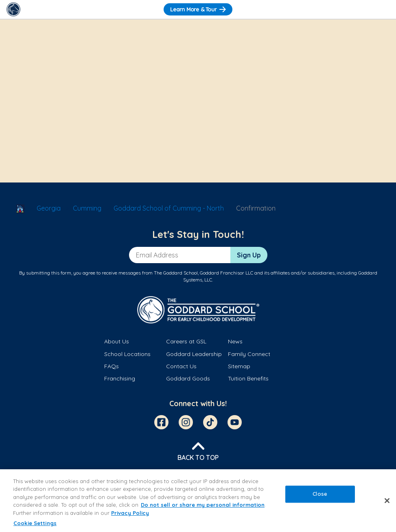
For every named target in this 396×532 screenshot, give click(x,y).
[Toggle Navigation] (383, 9)
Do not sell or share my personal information (203, 505)
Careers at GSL (186, 341)
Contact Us (181, 366)
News (235, 341)
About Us (117, 341)
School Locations (127, 354)
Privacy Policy (130, 513)
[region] (198, 501)
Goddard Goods (188, 378)
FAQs (112, 366)
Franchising (120, 378)
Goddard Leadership (194, 354)
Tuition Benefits (248, 378)
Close (320, 494)
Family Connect (249, 354)
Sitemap (239, 366)
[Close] (387, 501)
